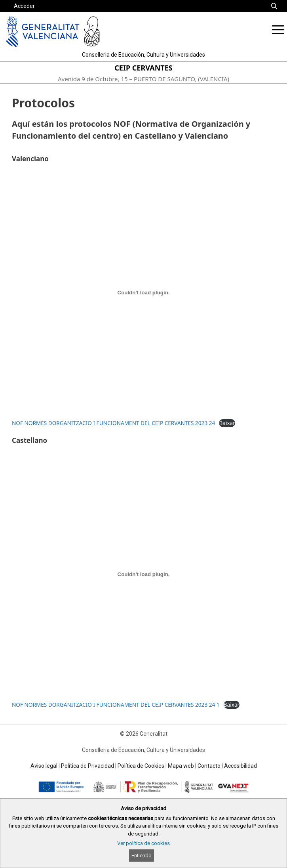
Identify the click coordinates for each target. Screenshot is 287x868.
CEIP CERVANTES (143, 68)
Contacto (209, 766)
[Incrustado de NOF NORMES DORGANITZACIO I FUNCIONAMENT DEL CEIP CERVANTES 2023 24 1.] (143, 574)
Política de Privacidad (87, 766)
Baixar (227, 423)
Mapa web (181, 766)
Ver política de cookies (143, 843)
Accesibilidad (240, 766)
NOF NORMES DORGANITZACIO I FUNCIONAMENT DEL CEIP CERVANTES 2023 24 (113, 423)
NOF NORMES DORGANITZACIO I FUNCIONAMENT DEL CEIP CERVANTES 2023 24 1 (116, 705)
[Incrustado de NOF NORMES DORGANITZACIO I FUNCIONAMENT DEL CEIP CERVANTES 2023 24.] (143, 293)
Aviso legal (44, 766)
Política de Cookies (141, 766)
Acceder (24, 6)
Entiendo (142, 856)
